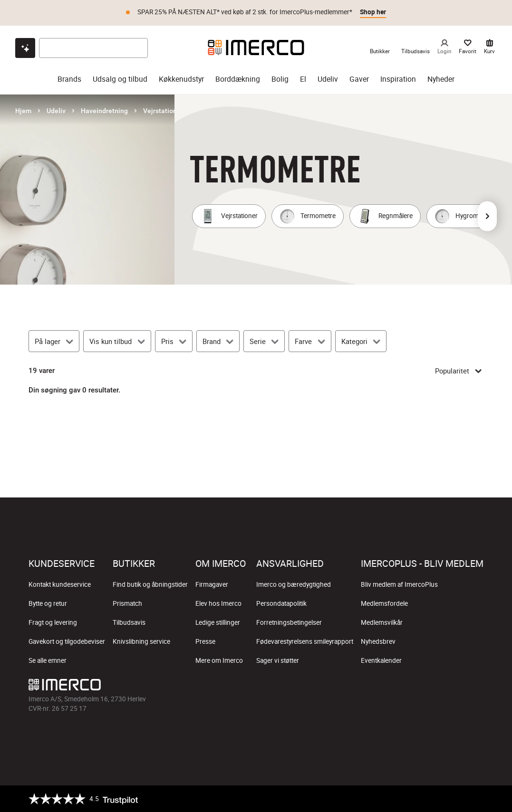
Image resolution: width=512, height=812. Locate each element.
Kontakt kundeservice (60, 584)
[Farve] (310, 341)
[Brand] (218, 341)
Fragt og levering (53, 622)
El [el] (303, 79)
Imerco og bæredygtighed (294, 584)
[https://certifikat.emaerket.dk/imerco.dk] (475, 799)
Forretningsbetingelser (289, 622)
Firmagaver (212, 584)
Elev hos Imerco (218, 603)
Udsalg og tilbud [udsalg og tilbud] (120, 79)
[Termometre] (308, 216)
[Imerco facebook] (385, 687)
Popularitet (459, 371)
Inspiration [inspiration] (398, 79)
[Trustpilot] (83, 799)
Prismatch (127, 603)
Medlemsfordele (384, 603)
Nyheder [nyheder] (441, 79)
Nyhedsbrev (378, 641)
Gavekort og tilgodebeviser (67, 641)
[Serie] (264, 341)
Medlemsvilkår (382, 622)
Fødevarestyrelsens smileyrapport (305, 641)
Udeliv (56, 111)
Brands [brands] (69, 79)
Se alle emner (48, 660)
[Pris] (174, 341)
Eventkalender (381, 660)
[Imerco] (256, 48)
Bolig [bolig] (280, 79)
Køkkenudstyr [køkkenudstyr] (181, 79)
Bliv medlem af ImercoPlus (399, 584)
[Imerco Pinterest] (453, 687)
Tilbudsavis (129, 622)
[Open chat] (25, 48)
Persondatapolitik (281, 603)
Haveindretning (104, 111)
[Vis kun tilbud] (117, 341)
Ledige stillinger (218, 622)
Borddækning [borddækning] (238, 79)
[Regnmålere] (385, 216)
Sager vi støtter (278, 660)
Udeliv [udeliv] (328, 79)
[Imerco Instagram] (407, 687)
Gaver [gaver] (359, 79)
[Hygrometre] (462, 216)
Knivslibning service (141, 641)
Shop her (373, 12)
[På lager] (54, 341)
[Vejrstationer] (229, 216)
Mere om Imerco (219, 660)
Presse (205, 641)
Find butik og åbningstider (150, 584)
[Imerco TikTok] (430, 687)
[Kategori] (361, 341)
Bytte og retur (48, 603)
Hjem (23, 111)
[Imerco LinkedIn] (476, 687)
